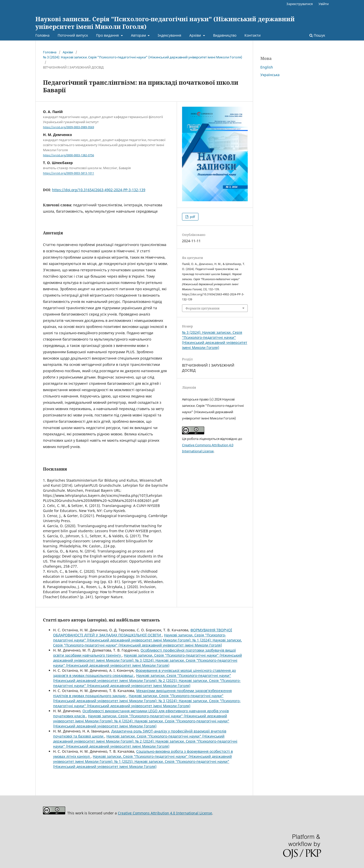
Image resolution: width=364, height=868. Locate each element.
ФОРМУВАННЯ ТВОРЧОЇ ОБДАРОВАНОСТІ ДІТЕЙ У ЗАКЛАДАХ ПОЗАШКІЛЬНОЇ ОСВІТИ (143, 632)
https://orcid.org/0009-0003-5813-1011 (69, 173)
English (267, 67)
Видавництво (225, 35)
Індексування (169, 35)
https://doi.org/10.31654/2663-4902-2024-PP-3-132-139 (99, 190)
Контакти (253, 35)
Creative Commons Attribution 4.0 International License (165, 813)
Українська (270, 75)
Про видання (108, 35)
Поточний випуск (73, 35)
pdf (192, 217)
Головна (42, 35)
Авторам (139, 35)
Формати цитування (202, 308)
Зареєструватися (300, 4)
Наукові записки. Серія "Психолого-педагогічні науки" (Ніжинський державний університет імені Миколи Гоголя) (165, 23)
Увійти (324, 4)
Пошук (317, 35)
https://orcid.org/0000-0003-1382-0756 (69, 155)
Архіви (196, 35)
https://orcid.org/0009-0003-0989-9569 (69, 127)
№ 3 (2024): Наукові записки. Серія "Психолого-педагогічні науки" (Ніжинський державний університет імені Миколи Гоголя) (143, 57)
